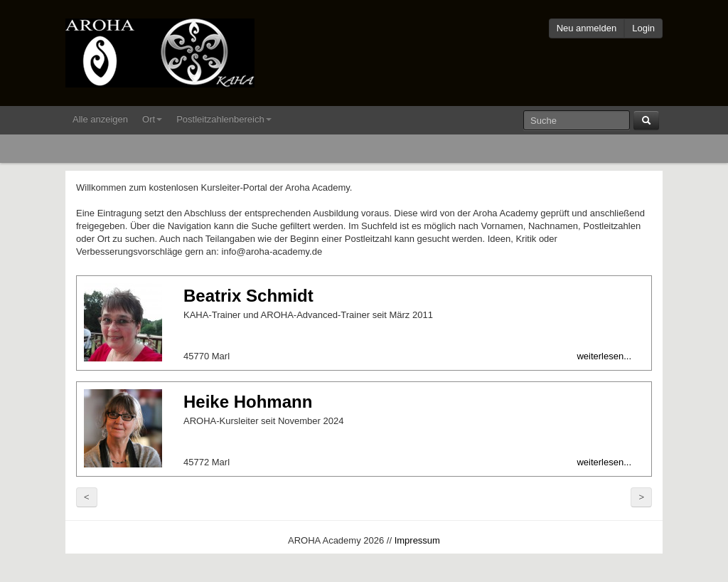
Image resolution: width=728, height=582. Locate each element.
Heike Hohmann (248, 402)
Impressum (417, 540)
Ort (152, 119)
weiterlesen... (604, 356)
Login (643, 28)
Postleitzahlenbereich (224, 119)
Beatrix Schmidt (248, 296)
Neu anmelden (587, 28)
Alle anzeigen (100, 119)
